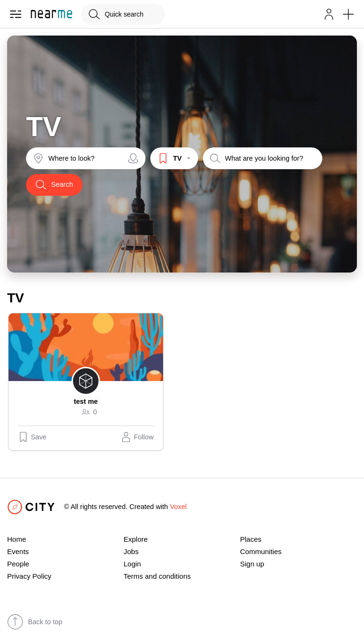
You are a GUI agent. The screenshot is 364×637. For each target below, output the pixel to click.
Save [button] (32, 437)
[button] (329, 14)
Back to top (35, 622)
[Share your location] (133, 158)
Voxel (178, 507)
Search (54, 185)
